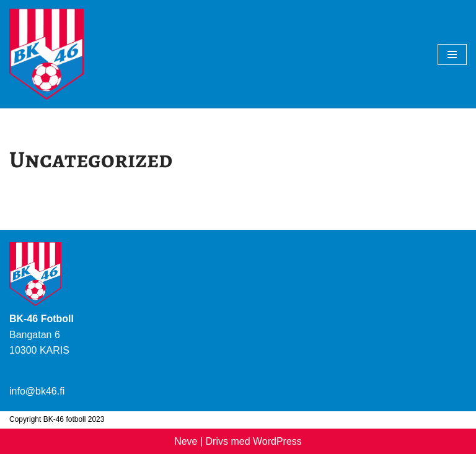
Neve (186, 441)
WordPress (277, 441)
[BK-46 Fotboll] (46, 54)
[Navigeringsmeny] (452, 55)
